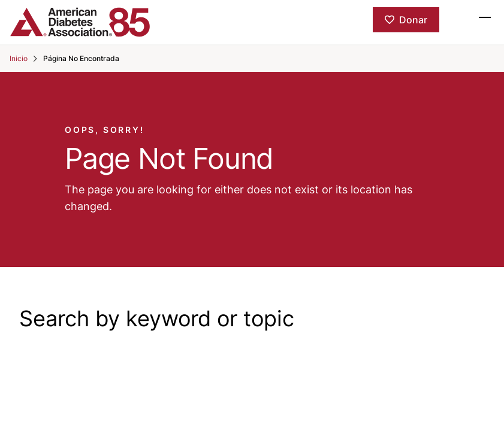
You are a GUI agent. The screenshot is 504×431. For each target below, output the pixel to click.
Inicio (19, 58)
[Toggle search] (458, 17)
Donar (413, 20)
